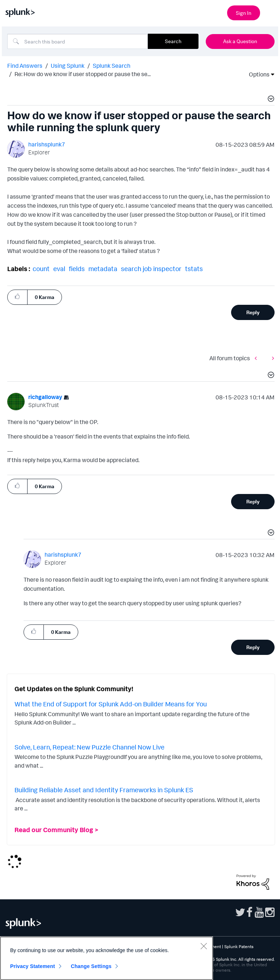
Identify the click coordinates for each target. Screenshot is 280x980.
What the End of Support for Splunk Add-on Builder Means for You (111, 704)
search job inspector (151, 269)
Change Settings (91, 966)
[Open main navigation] (270, 12)
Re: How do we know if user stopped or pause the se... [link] (83, 74)
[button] (270, 100)
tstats (194, 269)
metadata (103, 269)
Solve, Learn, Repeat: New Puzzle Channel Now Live (89, 747)
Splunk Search (112, 66)
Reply (253, 312)
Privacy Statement (33, 966)
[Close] (204, 946)
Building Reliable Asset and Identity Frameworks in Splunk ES (104, 790)
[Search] (78, 41)
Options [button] (257, 74)
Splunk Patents (239, 946)
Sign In (244, 13)
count (41, 269)
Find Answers (25, 66)
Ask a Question (240, 41)
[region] (106, 958)
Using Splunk (68, 66)
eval (59, 269)
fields (77, 269)
